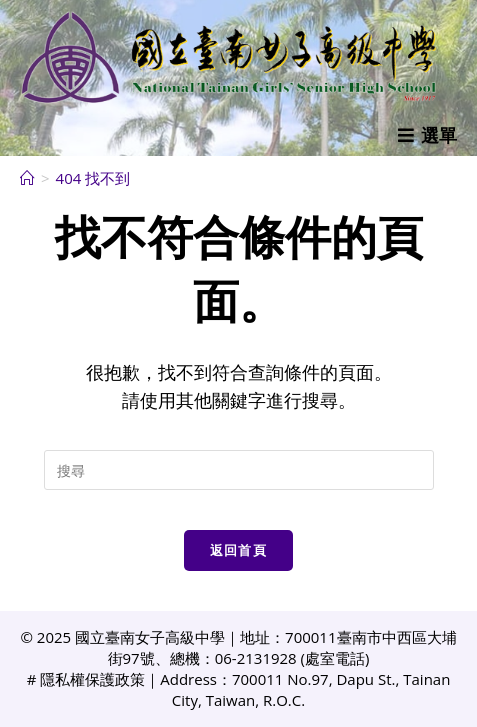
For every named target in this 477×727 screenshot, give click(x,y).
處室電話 (335, 658)
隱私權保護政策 (92, 679)
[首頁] (27, 178)
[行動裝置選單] (427, 135)
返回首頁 (238, 550)
